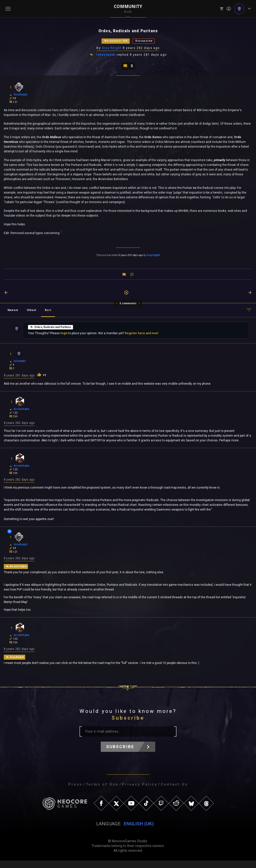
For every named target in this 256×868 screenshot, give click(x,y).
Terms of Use (102, 792)
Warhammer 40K (111, 43)
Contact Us (174, 792)
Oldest (31, 314)
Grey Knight (112, 51)
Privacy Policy (140, 792)
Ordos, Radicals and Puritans (50, 331)
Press (75, 792)
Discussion (152, 43)
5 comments (128, 308)
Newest (13, 314)
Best (48, 314)
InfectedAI (106, 58)
